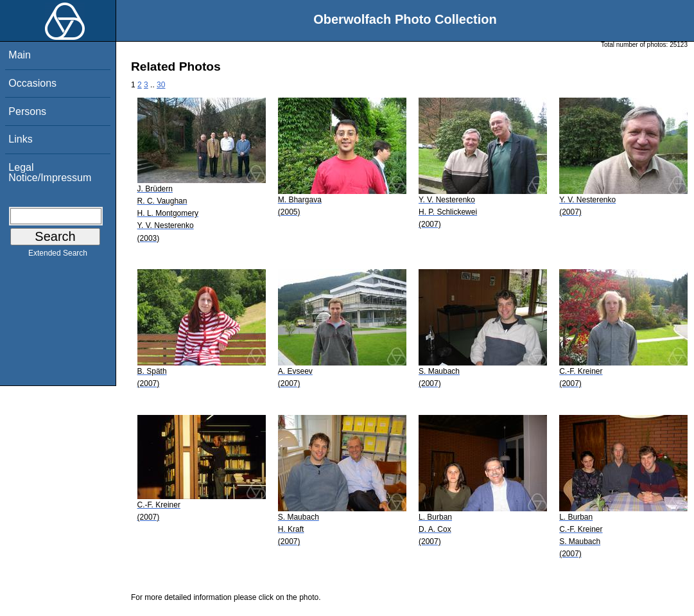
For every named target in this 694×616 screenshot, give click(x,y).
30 (161, 85)
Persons (27, 111)
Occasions (32, 83)
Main (20, 55)
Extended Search (58, 256)
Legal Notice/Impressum (50, 172)
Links (20, 139)
